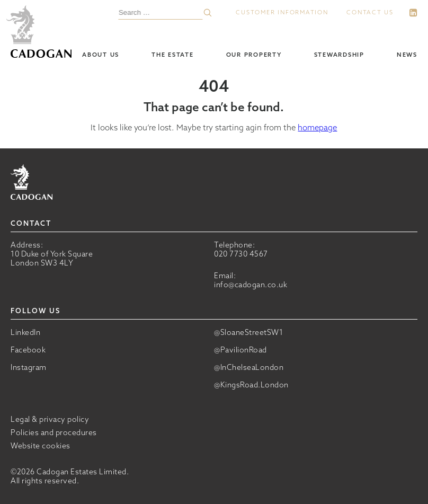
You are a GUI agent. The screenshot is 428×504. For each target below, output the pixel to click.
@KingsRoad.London (251, 385)
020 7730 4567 (241, 254)
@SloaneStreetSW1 (248, 333)
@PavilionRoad (240, 350)
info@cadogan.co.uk (251, 285)
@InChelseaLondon (249, 368)
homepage (317, 127)
